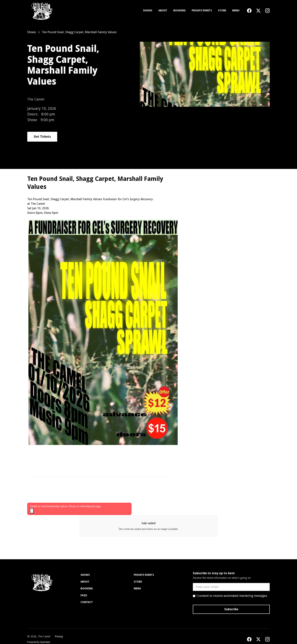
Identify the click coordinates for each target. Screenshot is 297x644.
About (163, 10)
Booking (179, 10)
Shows (148, 10)
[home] (41, 11)
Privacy (59, 636)
